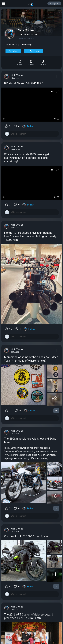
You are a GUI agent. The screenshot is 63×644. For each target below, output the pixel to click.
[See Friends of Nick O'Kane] (31, 63)
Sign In (54, 3)
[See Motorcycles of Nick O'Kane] (20, 63)
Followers (11, 45)
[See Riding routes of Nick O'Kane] (43, 63)
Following (26, 45)
